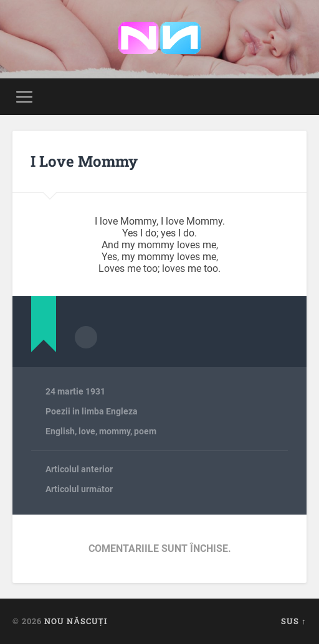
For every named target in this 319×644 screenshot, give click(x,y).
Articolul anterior (79, 469)
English (60, 431)
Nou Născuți (75, 621)
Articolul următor (79, 489)
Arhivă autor (86, 337)
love (87, 431)
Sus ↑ (293, 621)
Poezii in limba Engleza (92, 411)
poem (145, 431)
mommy (115, 431)
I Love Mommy (84, 161)
